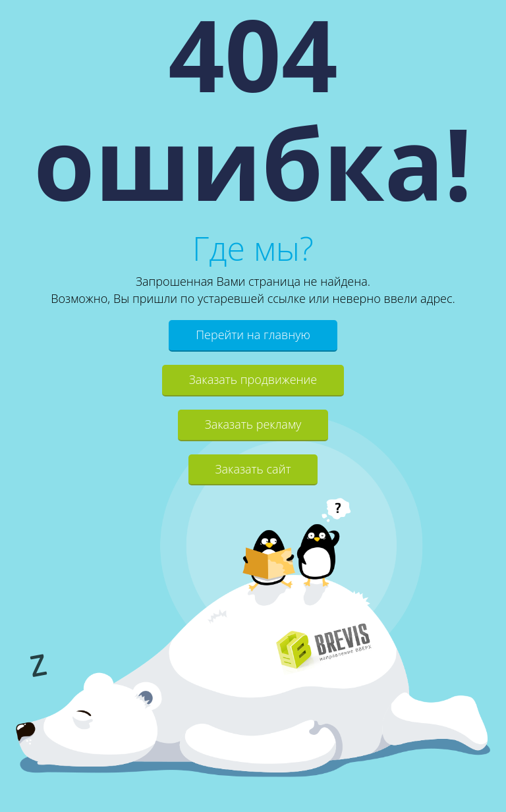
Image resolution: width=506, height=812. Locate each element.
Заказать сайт (253, 469)
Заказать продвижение (253, 379)
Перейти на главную (253, 335)
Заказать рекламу (253, 424)
